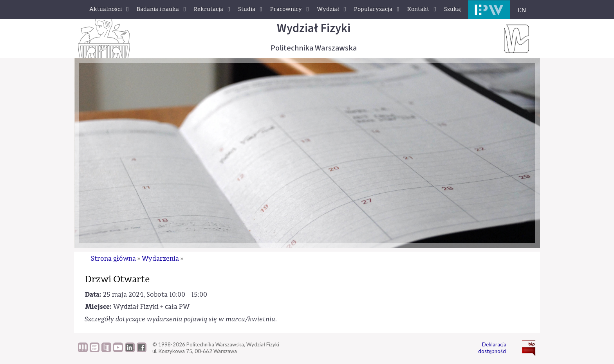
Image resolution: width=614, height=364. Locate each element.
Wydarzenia (160, 259)
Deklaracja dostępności (492, 348)
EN (522, 10)
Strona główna (113, 259)
